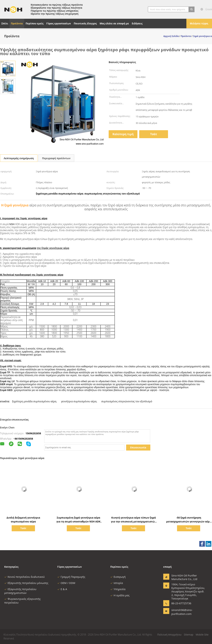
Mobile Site (202, 635)
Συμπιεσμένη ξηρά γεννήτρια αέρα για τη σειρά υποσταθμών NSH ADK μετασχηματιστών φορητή (78, 521)
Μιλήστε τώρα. (199, 23)
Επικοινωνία (138, 447)
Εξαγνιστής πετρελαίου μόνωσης (26, 583)
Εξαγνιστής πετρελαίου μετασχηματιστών (20, 591)
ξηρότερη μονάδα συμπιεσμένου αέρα (34, 401)
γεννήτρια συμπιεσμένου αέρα (79, 401)
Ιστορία (117, 583)
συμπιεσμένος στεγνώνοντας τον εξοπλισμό (127, 401)
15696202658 (33, 433)
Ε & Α (62, 589)
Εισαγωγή (118, 577)
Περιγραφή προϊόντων (56, 158)
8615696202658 (24, 439)
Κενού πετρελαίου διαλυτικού (24, 577)
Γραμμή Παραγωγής (71, 577)
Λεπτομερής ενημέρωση (19, 158)
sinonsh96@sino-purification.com (182, 612)
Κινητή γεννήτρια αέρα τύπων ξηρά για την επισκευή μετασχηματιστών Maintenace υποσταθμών (133, 521)
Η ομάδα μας (120, 595)
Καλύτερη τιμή (123, 134)
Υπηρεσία (118, 589)
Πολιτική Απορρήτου (169, 635)
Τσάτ (154, 134)
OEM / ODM (66, 583)
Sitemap (189, 635)
